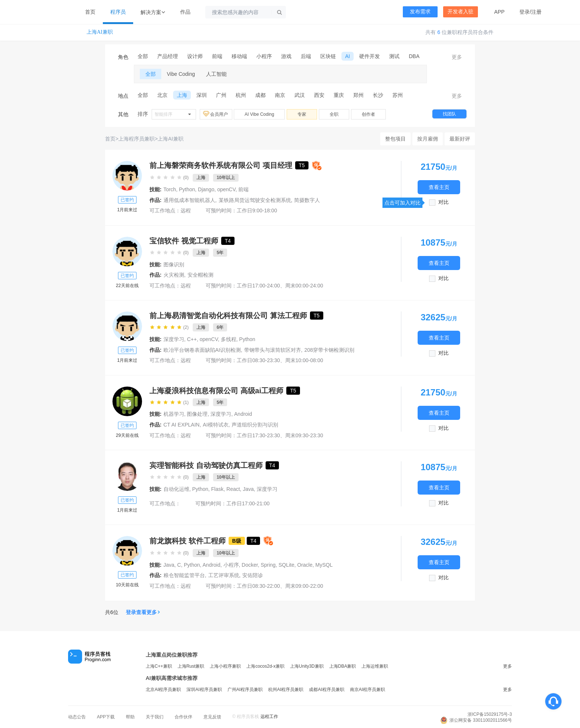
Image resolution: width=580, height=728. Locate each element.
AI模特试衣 (215, 425)
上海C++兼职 (159, 666)
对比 (444, 202)
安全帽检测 (200, 275)
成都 (260, 95)
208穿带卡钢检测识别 (329, 350)
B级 (237, 541)
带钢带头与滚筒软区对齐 (273, 350)
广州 (221, 95)
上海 (182, 95)
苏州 (398, 95)
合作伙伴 (183, 717)
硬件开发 (370, 56)
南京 (280, 95)
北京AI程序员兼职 (163, 690)
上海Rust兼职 (191, 666)
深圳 (202, 95)
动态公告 (77, 717)
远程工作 (269, 717)
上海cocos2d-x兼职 (265, 666)
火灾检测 (174, 275)
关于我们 (155, 717)
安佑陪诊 (253, 575)
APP (499, 12)
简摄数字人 (307, 200)
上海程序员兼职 (136, 139)
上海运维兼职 (375, 666)
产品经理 (168, 56)
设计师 (195, 56)
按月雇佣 (428, 139)
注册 (536, 12)
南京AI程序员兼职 (367, 690)
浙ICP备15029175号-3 (490, 714)
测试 (394, 56)
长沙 (378, 95)
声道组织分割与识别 (255, 425)
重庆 (339, 95)
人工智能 (216, 74)
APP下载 (106, 717)
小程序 (264, 56)
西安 (319, 95)
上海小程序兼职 (225, 666)
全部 (143, 56)
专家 (302, 114)
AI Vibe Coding (259, 114)
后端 (306, 56)
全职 (334, 114)
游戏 (286, 56)
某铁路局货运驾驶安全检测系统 (255, 200)
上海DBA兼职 (343, 666)
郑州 (358, 95)
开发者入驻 (461, 12)
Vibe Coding (181, 74)
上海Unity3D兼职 (307, 666)
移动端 (239, 56)
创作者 (368, 114)
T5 (302, 165)
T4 (228, 241)
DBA (414, 56)
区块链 (328, 56)
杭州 (241, 95)
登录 (525, 12)
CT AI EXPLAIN (182, 425)
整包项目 (395, 139)
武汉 (300, 95)
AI (348, 56)
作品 (185, 12)
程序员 (118, 12)
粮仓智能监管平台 (184, 575)
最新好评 (460, 139)
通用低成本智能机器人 (189, 200)
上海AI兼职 (100, 32)
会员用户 (216, 114)
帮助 (130, 717)
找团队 (449, 114)
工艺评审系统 (224, 575)
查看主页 (439, 187)
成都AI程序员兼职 (326, 690)
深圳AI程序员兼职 (204, 690)
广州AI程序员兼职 (245, 690)
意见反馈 (212, 717)
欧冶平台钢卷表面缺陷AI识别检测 (202, 350)
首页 (90, 12)
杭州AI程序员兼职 (286, 690)
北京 (162, 95)
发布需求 (420, 12)
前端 (217, 56)
